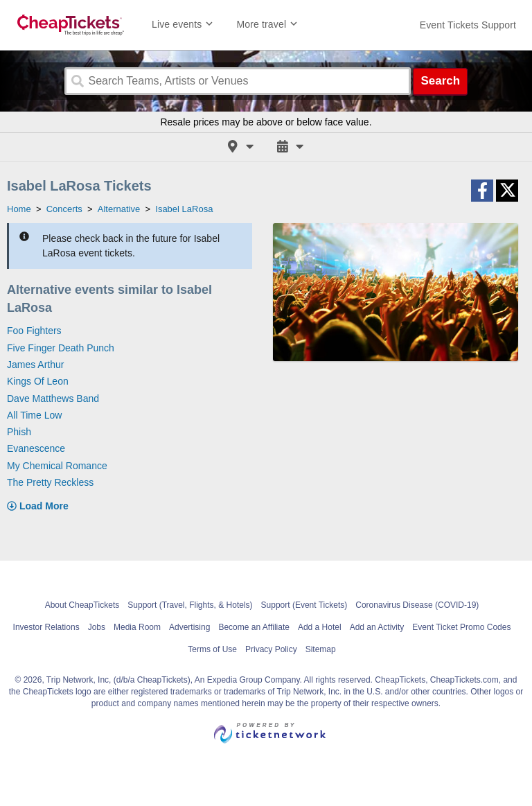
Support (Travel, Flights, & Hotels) (190, 605)
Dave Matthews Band (53, 398)
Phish (19, 432)
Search (440, 81)
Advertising (189, 627)
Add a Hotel (320, 627)
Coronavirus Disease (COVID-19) (417, 605)
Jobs (97, 627)
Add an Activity (377, 627)
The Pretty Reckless (50, 482)
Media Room (137, 627)
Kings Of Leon (38, 381)
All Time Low (34, 415)
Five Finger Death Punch (61, 348)
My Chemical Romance (57, 466)
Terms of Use (212, 649)
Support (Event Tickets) (304, 605)
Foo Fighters (34, 331)
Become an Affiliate (254, 627)
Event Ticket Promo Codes (461, 627)
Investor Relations (46, 627)
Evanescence (36, 448)
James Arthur (35, 365)
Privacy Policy (271, 649)
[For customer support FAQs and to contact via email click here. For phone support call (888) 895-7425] (468, 25)
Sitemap (321, 649)
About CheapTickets (82, 605)
